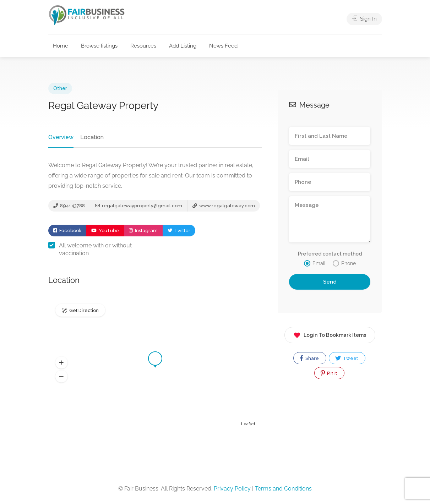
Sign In (364, 19)
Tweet (347, 358)
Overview (61, 137)
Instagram (143, 231)
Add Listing (183, 46)
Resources (143, 46)
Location (92, 137)
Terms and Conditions (283, 489)
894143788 (69, 206)
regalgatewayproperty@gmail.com (139, 206)
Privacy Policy (232, 489)
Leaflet (248, 424)
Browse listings (99, 46)
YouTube (105, 231)
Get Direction (84, 310)
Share (309, 358)
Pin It (329, 373)
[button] (61, 363)
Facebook (67, 231)
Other (60, 88)
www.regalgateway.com (224, 206)
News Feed (223, 46)
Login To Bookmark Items (330, 334)
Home (61, 46)
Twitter (179, 231)
